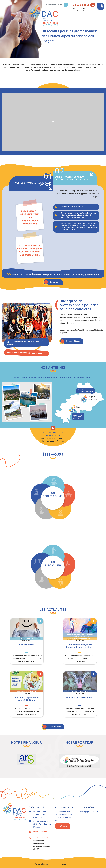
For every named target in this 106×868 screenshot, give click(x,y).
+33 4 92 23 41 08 (41, 838)
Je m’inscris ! (63, 826)
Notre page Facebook (89, 812)
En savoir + (55, 282)
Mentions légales (41, 864)
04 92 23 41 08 (81, 5)
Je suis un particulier (53, 567)
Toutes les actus (55, 727)
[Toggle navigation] (101, 6)
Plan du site (65, 864)
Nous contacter (40, 832)
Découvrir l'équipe (73, 341)
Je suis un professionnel (53, 497)
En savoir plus (29, 641)
